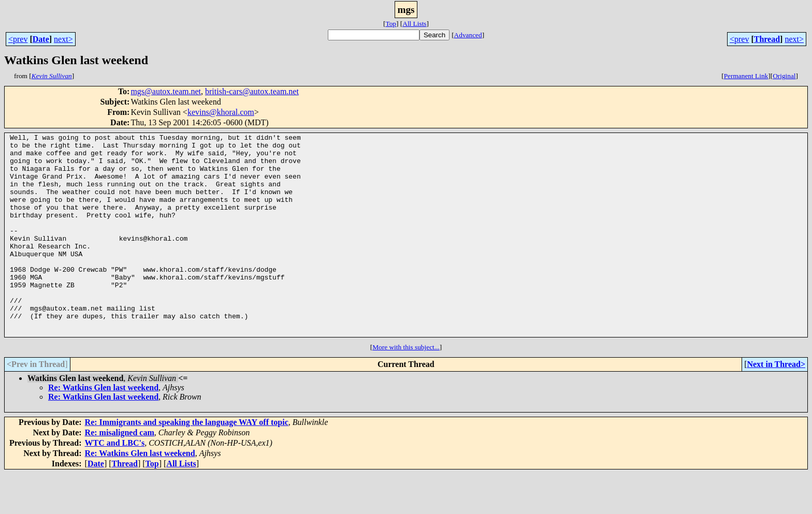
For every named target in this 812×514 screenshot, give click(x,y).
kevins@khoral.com (221, 112)
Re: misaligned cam (120, 473)
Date (41, 39)
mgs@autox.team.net (166, 91)
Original (784, 76)
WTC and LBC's (115, 483)
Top (391, 24)
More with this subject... (406, 387)
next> (63, 39)
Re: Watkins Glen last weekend (103, 428)
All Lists (414, 24)
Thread (767, 39)
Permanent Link (746, 76)
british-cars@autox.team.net (252, 91)
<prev (18, 39)
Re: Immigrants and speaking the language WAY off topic (187, 462)
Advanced (468, 35)
